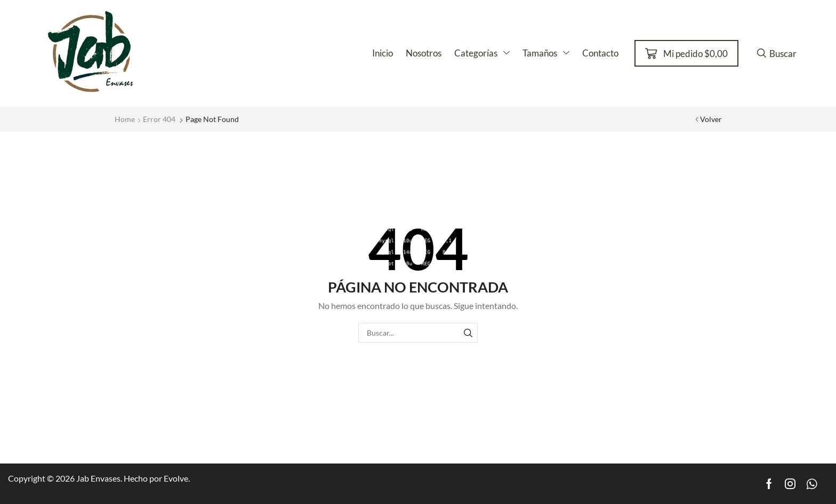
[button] (686, 53)
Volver (711, 119)
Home (125, 119)
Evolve (176, 478)
